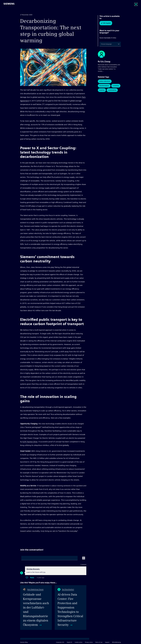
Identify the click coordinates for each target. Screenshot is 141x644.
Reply (32, 578)
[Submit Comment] (84, 558)
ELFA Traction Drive (30, 442)
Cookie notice (79, 642)
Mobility (102, 90)
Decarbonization (104, 86)
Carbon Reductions (105, 81)
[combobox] (101, 44)
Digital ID (69, 642)
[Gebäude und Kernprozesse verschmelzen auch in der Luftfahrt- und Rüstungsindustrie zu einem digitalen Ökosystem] (36, 608)
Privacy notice (89, 642)
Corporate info (60, 642)
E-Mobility (116, 86)
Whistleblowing (116, 642)
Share (84, 538)
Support (107, 642)
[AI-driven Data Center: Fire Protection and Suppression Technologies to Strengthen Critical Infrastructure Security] (70, 608)
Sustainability (112, 90)
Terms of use (99, 642)
